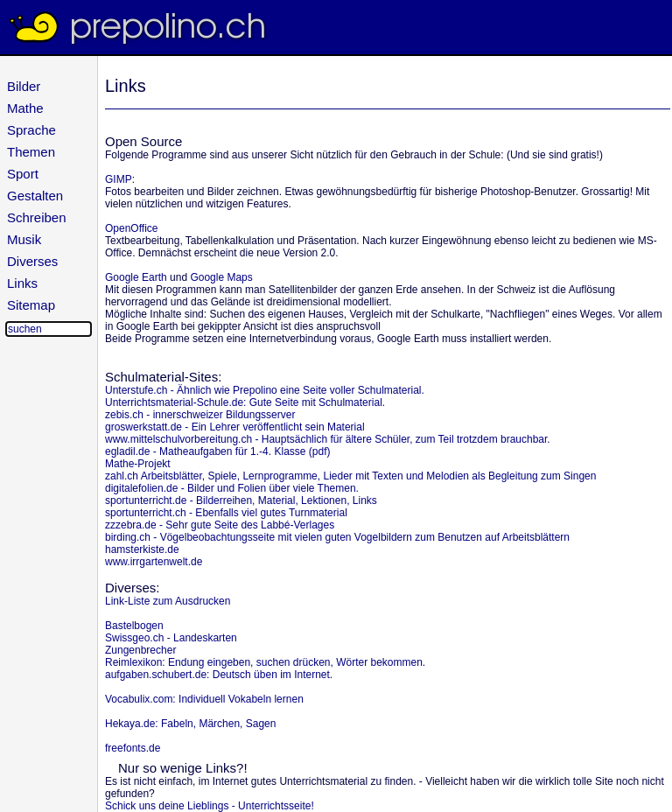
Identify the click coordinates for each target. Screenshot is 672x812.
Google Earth (136, 277)
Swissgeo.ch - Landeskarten (171, 638)
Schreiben (37, 217)
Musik (24, 239)
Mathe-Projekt (138, 464)
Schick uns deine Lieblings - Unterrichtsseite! (210, 806)
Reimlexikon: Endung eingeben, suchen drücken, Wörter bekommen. (265, 662)
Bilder (24, 86)
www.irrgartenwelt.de (154, 562)
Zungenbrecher (140, 650)
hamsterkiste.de (142, 549)
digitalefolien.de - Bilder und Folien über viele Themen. (232, 488)
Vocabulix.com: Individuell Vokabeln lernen (204, 699)
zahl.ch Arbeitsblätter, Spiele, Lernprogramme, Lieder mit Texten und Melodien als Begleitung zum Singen (350, 476)
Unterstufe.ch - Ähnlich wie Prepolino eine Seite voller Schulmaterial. (265, 390)
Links (22, 283)
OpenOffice (131, 228)
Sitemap (31, 305)
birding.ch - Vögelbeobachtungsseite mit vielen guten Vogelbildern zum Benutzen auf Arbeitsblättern (337, 537)
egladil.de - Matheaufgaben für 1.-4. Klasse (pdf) (217, 451)
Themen (31, 152)
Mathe (25, 108)
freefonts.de (133, 748)
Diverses (32, 261)
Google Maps (221, 277)
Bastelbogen (134, 626)
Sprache (31, 130)
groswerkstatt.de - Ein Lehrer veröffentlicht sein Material (235, 427)
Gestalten (35, 196)
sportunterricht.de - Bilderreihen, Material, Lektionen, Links (241, 500)
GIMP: (120, 179)
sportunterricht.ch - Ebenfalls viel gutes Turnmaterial (226, 513)
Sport (23, 174)
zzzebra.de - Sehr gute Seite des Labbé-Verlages (220, 525)
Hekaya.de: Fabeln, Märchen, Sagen (190, 724)
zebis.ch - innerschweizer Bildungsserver (200, 415)
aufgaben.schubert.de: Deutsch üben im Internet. (219, 675)
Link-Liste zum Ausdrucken (168, 601)
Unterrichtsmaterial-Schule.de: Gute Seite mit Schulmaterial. (245, 402)
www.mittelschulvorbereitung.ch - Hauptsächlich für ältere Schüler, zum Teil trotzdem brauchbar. (328, 439)
